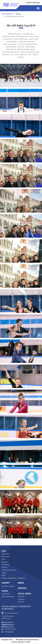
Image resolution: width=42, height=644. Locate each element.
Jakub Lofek (33, 39)
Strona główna (7, 14)
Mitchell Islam (32, 44)
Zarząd (4, 573)
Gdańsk (35, 55)
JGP (12, 55)
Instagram (21, 599)
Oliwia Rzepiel (28, 34)
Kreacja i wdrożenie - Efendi (21, 642)
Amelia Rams (30, 47)
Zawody (6, 583)
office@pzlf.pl (8, 632)
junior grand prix (21, 55)
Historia (4, 567)
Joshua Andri (8, 39)
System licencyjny (33, 3)
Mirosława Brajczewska (26, 49)
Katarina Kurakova (15, 34)
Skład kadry (6, 594)
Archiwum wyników (8, 586)
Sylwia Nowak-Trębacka (15, 47)
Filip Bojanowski (22, 36)
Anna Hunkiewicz (10, 44)
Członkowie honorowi (9, 570)
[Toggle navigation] (38, 8)
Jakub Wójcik (11, 49)
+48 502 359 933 (9, 629)
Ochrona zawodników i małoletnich (13, 578)
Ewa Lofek (22, 44)
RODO (4, 575)
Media (18, 14)
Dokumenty (5, 557)
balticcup (6, 55)
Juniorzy (20, 57)
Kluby (3, 559)
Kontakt (22, 588)
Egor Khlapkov (12, 42)
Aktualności (6, 554)
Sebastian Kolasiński (26, 42)
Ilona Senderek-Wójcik (10, 52)
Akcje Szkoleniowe (8, 597)
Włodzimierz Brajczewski (29, 52)
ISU (30, 55)
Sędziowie (5, 562)
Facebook (21, 596)
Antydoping (5, 565)
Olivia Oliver (34, 36)
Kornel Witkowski (21, 39)
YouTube (21, 602)
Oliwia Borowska (9, 36)
